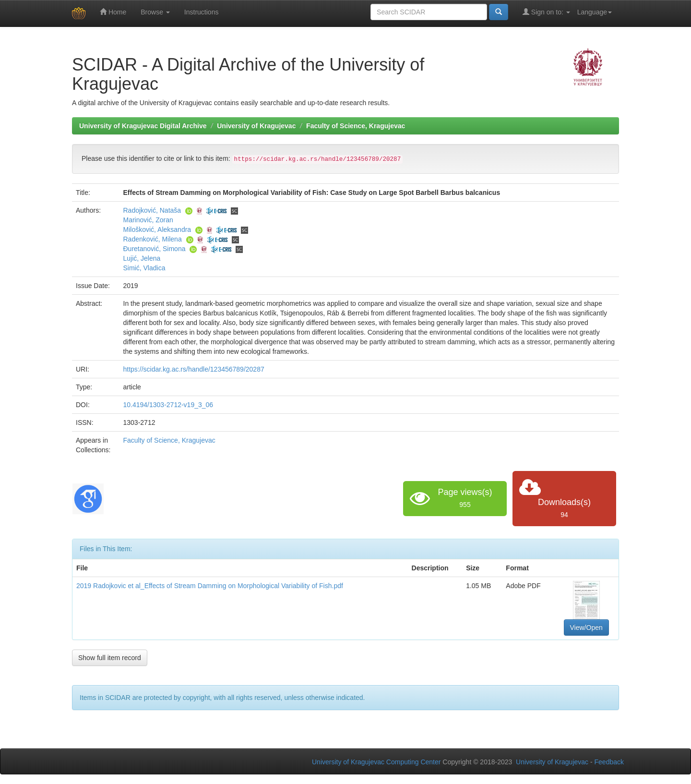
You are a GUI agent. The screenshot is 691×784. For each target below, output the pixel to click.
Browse (155, 12)
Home (113, 12)
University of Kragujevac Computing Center (376, 762)
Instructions (202, 12)
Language (595, 12)
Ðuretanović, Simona (155, 249)
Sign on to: (546, 12)
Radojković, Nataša (152, 210)
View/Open (586, 627)
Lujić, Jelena (142, 258)
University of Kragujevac (256, 126)
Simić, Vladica (144, 268)
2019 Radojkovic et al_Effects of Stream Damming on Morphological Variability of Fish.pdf (210, 586)
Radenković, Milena (153, 239)
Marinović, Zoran (148, 220)
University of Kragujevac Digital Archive (143, 126)
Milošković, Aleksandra (157, 229)
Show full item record (110, 658)
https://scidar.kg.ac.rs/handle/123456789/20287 (194, 369)
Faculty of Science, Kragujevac (356, 126)
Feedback (609, 762)
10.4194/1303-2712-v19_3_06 (168, 405)
